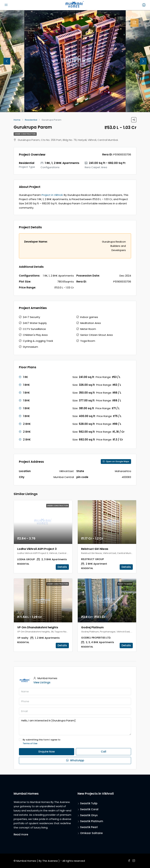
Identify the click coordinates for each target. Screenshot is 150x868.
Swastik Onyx (89, 815)
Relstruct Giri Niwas (95, 549)
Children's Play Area (35, 335)
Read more (21, 834)
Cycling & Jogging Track (38, 341)
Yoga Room (88, 341)
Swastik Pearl (89, 827)
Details (62, 567)
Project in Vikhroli (52, 195)
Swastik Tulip (89, 803)
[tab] (134, 23)
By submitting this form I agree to (75, 742)
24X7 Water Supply (35, 323)
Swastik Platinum (92, 821)
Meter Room (88, 329)
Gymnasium (30, 347)
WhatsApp (75, 760)
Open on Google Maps (116, 461)
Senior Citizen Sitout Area (96, 335)
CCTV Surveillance (34, 329)
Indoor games (89, 317)
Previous (7, 61)
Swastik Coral (89, 809)
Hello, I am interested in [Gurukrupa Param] (75, 726)
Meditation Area (91, 323)
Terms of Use (30, 743)
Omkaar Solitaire (91, 833)
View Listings (42, 682)
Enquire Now (47, 752)
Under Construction (25, 134)
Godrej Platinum (92, 627)
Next (143, 61)
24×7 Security (31, 317)
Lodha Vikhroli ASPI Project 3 (37, 549)
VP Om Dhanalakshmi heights (38, 627)
